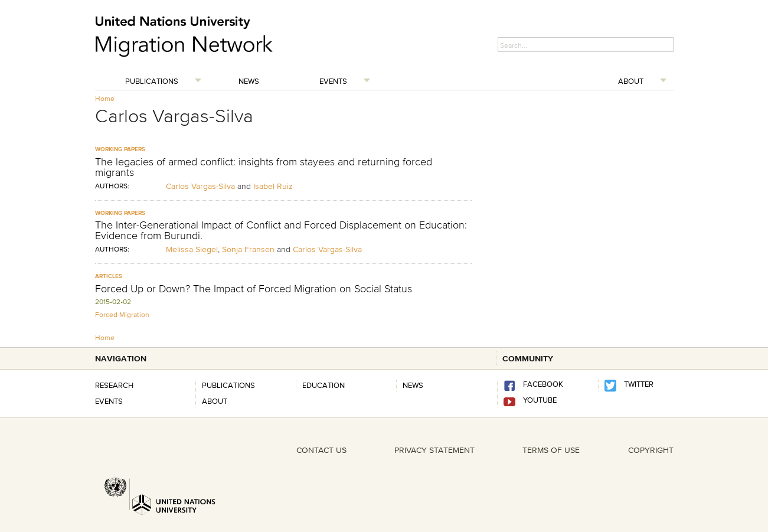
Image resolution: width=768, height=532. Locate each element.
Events (333, 81)
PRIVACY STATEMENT (434, 450)
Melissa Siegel (192, 249)
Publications (152, 81)
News (249, 81)
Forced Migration (122, 314)
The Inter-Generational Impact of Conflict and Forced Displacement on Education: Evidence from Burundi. (281, 230)
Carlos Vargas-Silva (202, 186)
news (413, 385)
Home (105, 98)
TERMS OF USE (551, 450)
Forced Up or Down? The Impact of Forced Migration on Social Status (254, 289)
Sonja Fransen (248, 249)
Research (114, 385)
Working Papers (120, 149)
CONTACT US (321, 450)
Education (323, 385)
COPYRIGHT (651, 450)
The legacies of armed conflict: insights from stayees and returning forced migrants (264, 167)
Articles (109, 276)
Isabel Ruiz (273, 186)
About (631, 81)
